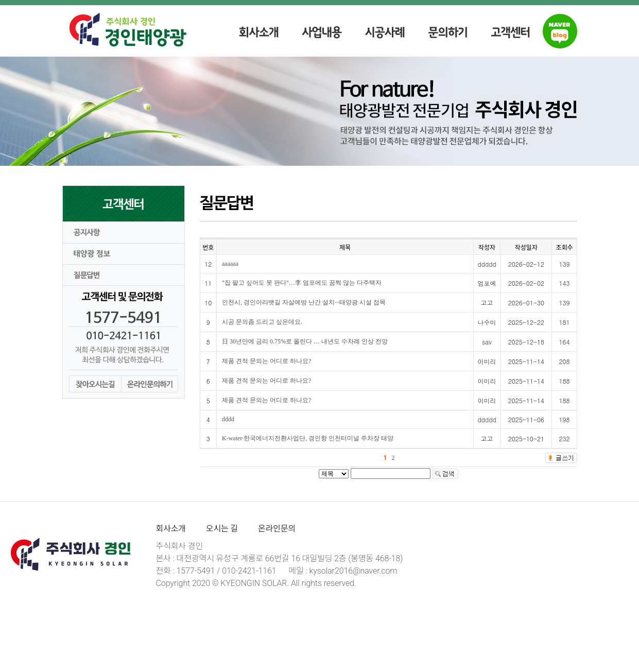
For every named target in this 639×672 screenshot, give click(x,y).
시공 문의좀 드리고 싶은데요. (262, 322)
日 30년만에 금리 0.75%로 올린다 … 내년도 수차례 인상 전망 (305, 341)
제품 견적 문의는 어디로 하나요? (266, 361)
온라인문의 (277, 529)
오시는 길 (222, 529)
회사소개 (171, 529)
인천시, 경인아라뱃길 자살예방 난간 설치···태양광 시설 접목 (304, 302)
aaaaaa (230, 264)
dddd (228, 419)
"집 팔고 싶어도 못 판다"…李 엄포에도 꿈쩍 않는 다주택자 (302, 283)
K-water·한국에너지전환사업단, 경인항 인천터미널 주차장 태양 (308, 438)
